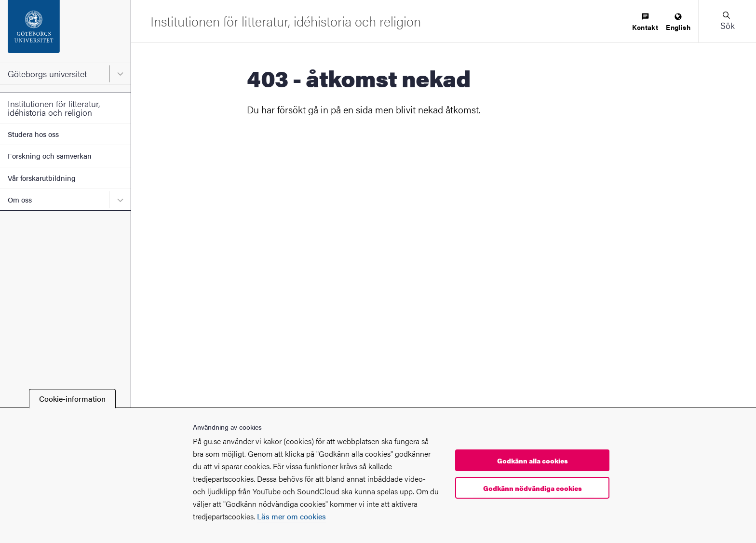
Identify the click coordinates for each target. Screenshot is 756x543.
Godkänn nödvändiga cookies (533, 488)
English (678, 22)
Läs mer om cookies (291, 516)
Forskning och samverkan (50, 156)
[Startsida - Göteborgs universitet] (65, 31)
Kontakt (645, 22)
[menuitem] (645, 22)
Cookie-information (72, 399)
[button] (727, 21)
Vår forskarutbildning (42, 178)
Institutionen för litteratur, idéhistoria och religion (54, 108)
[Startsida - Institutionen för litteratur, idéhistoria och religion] (286, 21)
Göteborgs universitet (47, 74)
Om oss (20, 199)
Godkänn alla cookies (533, 461)
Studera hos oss (33, 134)
